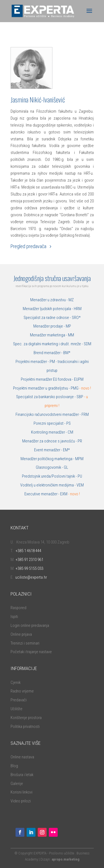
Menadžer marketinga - (49, 335)
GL (66, 467)
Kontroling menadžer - (49, 432)
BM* (67, 353)
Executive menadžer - (42, 494)
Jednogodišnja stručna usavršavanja (52, 278)
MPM (79, 459)
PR (80, 441)
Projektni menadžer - (33, 362)
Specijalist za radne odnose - (48, 318)
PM (52, 362)
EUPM (79, 379)
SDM (87, 344)
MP (68, 326)
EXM (70, 494)
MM (71, 335)
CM (70, 432)
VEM (80, 485)
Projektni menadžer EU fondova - (47, 379)
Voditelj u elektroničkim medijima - (48, 485)
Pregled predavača (28, 246)
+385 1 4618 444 (28, 551)
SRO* (76, 318)
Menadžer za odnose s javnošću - (50, 441)
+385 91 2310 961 (29, 560)
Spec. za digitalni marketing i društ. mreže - (48, 344)
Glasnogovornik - (50, 467)
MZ (71, 300)
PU (80, 476)
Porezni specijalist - (50, 423)
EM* (66, 450)
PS (69, 423)
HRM (78, 309)
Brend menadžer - (48, 353)
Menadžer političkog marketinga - (48, 459)
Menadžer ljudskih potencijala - (48, 309)
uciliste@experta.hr (31, 577)
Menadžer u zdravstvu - (49, 300)
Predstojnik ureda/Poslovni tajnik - (50, 476)
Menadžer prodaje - (50, 326)
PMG (75, 388)
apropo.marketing (65, 859)
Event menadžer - (49, 450)
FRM (85, 414)
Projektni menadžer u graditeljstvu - (42, 388)
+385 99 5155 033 (29, 568)
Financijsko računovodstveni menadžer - (49, 414)
